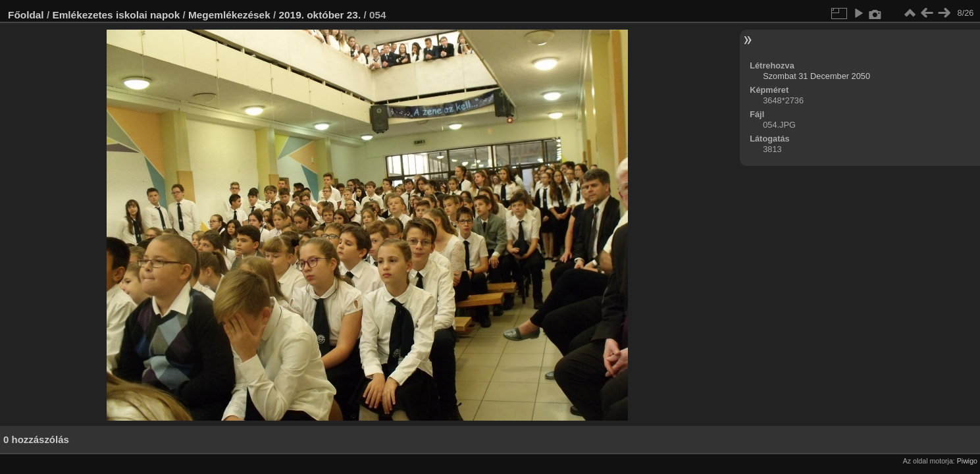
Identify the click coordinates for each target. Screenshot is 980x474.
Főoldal (26, 15)
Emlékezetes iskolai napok (116, 15)
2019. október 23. (320, 15)
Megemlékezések (229, 15)
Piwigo (967, 461)
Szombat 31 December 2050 (816, 76)
